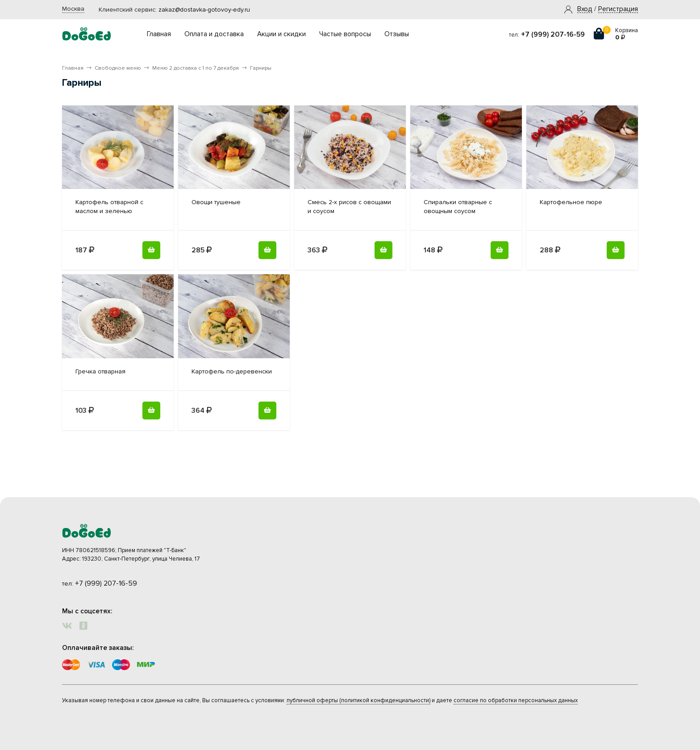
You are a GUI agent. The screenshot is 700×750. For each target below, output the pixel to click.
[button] (585, 9)
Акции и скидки (281, 34)
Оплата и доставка (214, 34)
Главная (159, 34)
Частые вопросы (345, 34)
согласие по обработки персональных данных (516, 700)
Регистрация (618, 9)
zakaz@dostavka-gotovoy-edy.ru (204, 10)
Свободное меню (118, 68)
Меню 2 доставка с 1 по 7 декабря (196, 68)
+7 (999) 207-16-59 (553, 34)
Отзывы (397, 34)
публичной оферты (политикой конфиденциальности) (358, 700)
